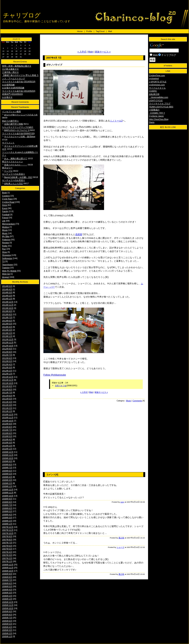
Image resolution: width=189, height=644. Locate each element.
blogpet (5, 277)
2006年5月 (7, 586)
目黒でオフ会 (61, 386)
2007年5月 (7, 549)
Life (4, 221)
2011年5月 (7, 399)
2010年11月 (8, 418)
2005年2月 (7, 633)
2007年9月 (7, 536)
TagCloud (100, 31)
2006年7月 (7, 580)
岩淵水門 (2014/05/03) (12, 94)
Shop (5, 252)
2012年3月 (7, 367)
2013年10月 (8, 308)
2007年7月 (7, 543)
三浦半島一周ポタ (10, 72)
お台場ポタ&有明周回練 (13, 88)
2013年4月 (7, 327)
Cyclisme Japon (156, 116)
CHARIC (153, 91)
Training (6, 268)
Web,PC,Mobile (9, 271)
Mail (110, 31)
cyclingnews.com (157, 85)
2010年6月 (7, 433)
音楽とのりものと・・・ (16, 165)
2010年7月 (7, 430)
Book (4, 193)
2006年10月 (8, 571)
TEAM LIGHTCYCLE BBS (161, 107)
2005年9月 (7, 611)
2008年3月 (7, 518)
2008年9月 (7, 499)
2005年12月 (8, 602)
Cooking (6, 196)
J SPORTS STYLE (158, 82)
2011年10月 (8, 383)
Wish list (6, 274)
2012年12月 (8, 339)
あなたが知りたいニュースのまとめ (21, 115)
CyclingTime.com (157, 75)
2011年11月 (8, 380)
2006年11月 (8, 568)
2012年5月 (7, 361)
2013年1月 (7, 336)
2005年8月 (7, 615)
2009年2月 (7, 483)
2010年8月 (7, 427)
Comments (137, 401)
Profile (89, 31)
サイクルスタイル (157, 88)
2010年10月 (8, 421)
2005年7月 (7, 618)
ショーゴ (120, 547)
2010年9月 (7, 424)
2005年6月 (7, 621)
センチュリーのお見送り (14, 174)
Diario (152, 122)
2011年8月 (7, 389)
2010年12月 (8, 414)
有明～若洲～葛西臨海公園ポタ (17, 66)
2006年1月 (7, 599)
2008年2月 (7, 521)
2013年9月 (7, 311)
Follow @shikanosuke (55, 375)
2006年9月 (7, 574)
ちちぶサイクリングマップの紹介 (18, 127)
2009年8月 (7, 465)
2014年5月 (7, 286)
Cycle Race (7, 199)
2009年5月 (7, 474)
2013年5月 (7, 324)
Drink (5, 205)
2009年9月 (7, 461)
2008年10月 (8, 496)
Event (5, 208)
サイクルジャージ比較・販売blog (20, 136)
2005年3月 (7, 630)
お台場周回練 (8, 85)
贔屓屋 (79, 234)
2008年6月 (7, 508)
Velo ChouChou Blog (159, 119)
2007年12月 (8, 527)
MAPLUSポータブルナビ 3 (17, 130)
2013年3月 (7, 330)
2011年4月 (7, 402)
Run (4, 249)
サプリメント (8, 143)
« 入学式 (82, 52)
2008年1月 (7, 524)
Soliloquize (7, 258)
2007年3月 (7, 555)
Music (5, 233)
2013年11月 (8, 305)
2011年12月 (8, 377)
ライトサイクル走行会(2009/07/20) (18, 133)
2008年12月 (8, 490)
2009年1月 (7, 486)
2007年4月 (7, 552)
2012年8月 (7, 352)
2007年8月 (7, 540)
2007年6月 (7, 546)
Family (5, 211)
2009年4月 (7, 477)
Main (91, 52)
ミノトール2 (116, 121)
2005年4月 (7, 627)
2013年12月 (8, 302)
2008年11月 (8, 493)
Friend (5, 218)
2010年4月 (7, 440)
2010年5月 (7, 436)
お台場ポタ (7, 97)
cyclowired (154, 78)
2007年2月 (7, 558)
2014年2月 (7, 296)
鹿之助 (121, 538)
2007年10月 (8, 533)
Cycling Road (8, 202)
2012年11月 (8, 342)
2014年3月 (7, 292)
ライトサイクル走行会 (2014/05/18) (19, 81)
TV (3, 261)
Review (5, 243)
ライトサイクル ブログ (160, 103)
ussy (122, 502)
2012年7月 (7, 355)
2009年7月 (7, 468)
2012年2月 (7, 371)
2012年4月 (7, 364)
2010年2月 (7, 446)
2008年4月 (7, 515)
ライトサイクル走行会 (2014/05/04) (19, 91)
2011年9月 (7, 386)
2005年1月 (7, 636)
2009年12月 (8, 452)
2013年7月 (7, 317)
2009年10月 (8, 458)
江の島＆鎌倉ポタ (10, 69)
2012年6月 (7, 358)
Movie (5, 230)
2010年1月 (7, 449)
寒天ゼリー (7, 168)
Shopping (7, 255)
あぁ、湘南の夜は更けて (16, 158)
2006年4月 (7, 590)
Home (80, 31)
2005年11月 (8, 605)
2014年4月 (7, 289)
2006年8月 (7, 577)
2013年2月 (7, 333)
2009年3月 (7, 480)
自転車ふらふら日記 (14, 183)
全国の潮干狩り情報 (14, 124)
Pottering (6, 240)
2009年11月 (8, 455)
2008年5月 (7, 511)
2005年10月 (8, 608)
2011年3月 (7, 405)
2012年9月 (7, 349)
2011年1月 (7, 411)
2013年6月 (7, 321)
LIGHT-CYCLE (156, 100)
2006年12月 (8, 565)
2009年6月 (7, 471)
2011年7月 (7, 393)
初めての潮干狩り (10, 121)
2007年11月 (8, 530)
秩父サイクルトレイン (13, 161)
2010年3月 (7, 443)
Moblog (5, 227)
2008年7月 (7, 505)
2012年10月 (8, 346)
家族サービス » (103, 52)
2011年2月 (7, 408)
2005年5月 (7, 624)
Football (6, 215)
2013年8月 (7, 314)
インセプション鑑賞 (11, 111)
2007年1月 (7, 561)
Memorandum (9, 224)
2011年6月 (7, 396)
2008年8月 (7, 502)
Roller (5, 246)
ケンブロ (8, 171)
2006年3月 (7, 593)
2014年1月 (7, 299)
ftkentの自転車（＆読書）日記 (18, 177)
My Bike (6, 236)
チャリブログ (22, 15)
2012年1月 (7, 374)
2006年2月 (7, 596)
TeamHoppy (8, 265)
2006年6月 (7, 583)
